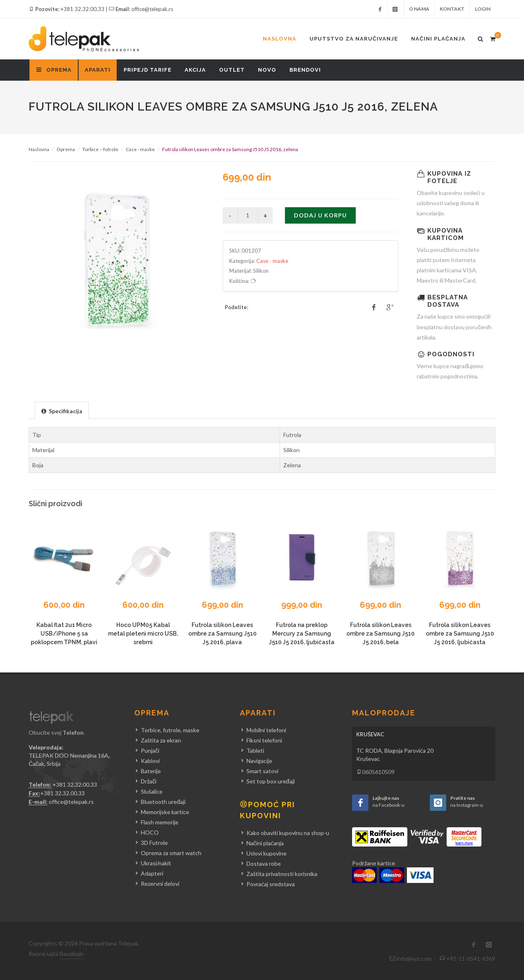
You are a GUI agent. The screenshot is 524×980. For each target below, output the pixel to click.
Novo (267, 70)
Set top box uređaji (271, 781)
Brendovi (305, 70)
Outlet (232, 70)
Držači (149, 781)
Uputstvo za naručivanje (354, 39)
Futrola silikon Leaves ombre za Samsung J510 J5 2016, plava (222, 634)
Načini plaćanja (438, 39)
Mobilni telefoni (266, 730)
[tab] (62, 410)
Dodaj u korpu (320, 215)
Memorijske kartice (165, 812)
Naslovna (280, 39)
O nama (419, 9)
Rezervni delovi (160, 884)
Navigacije (259, 761)
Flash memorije (160, 822)
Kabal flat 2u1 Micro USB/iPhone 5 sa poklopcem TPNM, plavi (64, 634)
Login (483, 9)
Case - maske (140, 149)
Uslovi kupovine (267, 853)
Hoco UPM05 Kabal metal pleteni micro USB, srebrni (143, 634)
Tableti (255, 750)
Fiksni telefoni (264, 740)
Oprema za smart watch (171, 853)
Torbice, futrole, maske (170, 730)
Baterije (151, 771)
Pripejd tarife (148, 70)
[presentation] (62, 411)
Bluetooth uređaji (163, 802)
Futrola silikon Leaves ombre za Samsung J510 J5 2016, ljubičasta (460, 634)
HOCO (150, 832)
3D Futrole (154, 843)
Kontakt (452, 9)
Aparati (98, 70)
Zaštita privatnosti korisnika (282, 874)
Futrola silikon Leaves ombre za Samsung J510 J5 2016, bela (381, 634)
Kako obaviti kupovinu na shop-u (288, 833)
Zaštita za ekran (161, 740)
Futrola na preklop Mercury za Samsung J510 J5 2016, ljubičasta (302, 634)
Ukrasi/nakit (156, 863)
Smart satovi (262, 771)
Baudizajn (72, 954)
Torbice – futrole (100, 149)
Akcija (195, 70)
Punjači (150, 750)
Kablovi (150, 761)
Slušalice (152, 791)
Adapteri (152, 873)
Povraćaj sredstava (271, 884)
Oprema (66, 149)
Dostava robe (264, 863)
